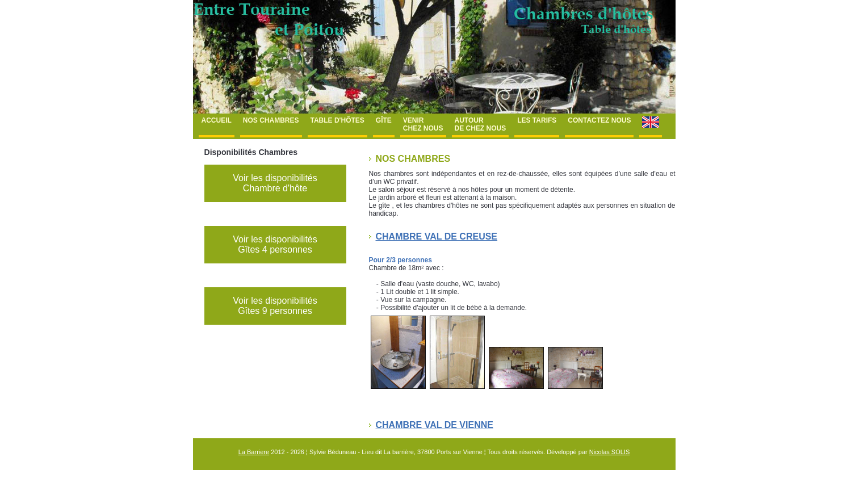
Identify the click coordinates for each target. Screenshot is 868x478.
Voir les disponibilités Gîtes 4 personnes (275, 244)
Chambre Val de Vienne (435, 425)
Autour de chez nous (481, 124)
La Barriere (254, 452)
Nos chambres (271, 120)
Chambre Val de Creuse (437, 236)
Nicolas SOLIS (610, 452)
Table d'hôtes (337, 120)
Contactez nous (599, 120)
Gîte (384, 120)
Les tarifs (537, 120)
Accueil (217, 120)
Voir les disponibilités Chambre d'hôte (275, 183)
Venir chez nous (423, 124)
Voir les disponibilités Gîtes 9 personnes (275, 306)
